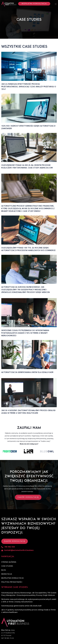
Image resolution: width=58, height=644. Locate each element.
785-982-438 (10, 547)
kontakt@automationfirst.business (19, 550)
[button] (29, 497)
